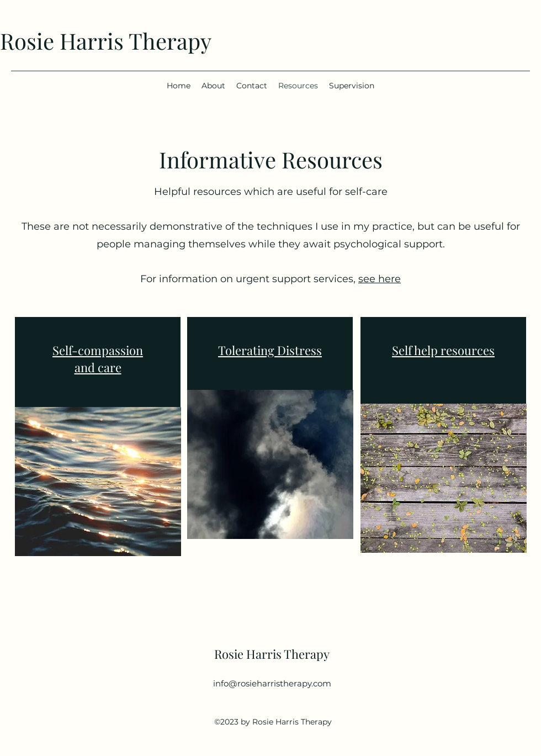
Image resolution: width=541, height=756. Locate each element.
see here (380, 279)
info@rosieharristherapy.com (272, 683)
